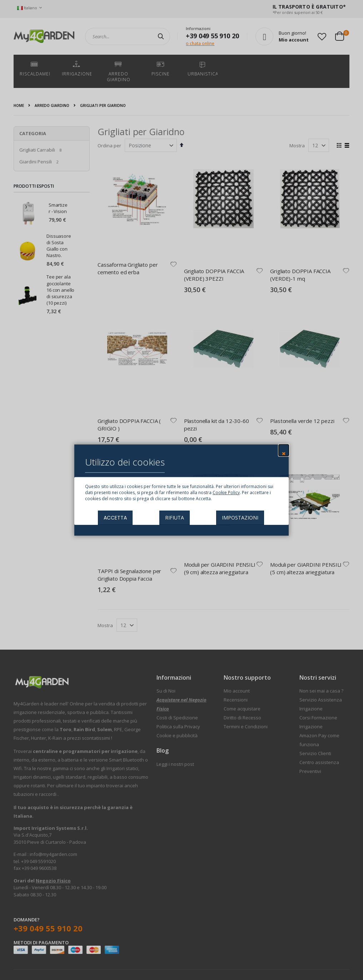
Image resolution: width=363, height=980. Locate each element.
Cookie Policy (226, 493)
